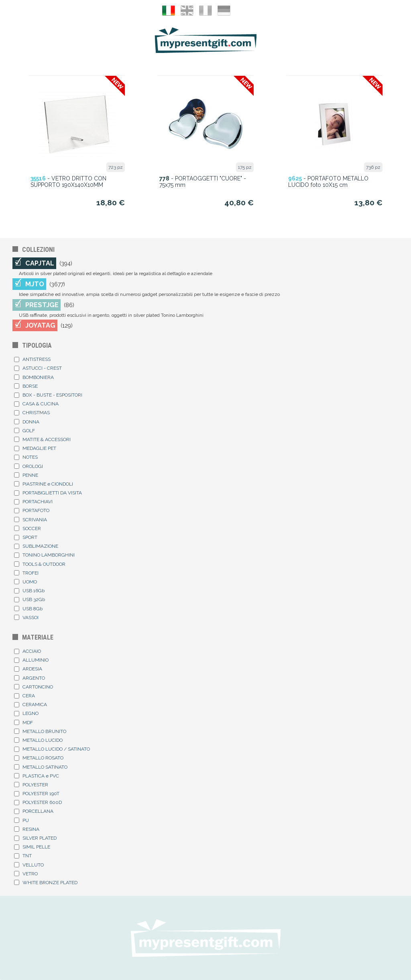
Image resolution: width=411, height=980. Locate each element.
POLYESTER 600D (38, 802)
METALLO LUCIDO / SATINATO (52, 749)
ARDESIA (28, 669)
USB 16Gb (29, 591)
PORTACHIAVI (33, 502)
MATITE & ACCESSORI (42, 439)
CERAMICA (31, 705)
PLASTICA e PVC (37, 776)
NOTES (26, 457)
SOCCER (27, 528)
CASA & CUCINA (36, 404)
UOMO (25, 582)
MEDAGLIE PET (35, 448)
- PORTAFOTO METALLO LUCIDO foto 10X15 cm (328, 182)
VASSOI (26, 618)
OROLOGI (28, 466)
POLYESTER (31, 785)
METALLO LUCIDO (38, 740)
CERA (24, 696)
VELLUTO (29, 865)
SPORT (26, 537)
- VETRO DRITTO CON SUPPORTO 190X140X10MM (68, 182)
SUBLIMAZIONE (36, 546)
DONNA (27, 422)
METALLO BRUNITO (40, 731)
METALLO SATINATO (41, 767)
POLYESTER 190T (37, 794)
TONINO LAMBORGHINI (44, 555)
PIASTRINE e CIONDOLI (44, 484)
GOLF (24, 431)
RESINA (27, 829)
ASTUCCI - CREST (38, 368)
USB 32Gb (30, 599)
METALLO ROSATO (39, 758)
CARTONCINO (34, 687)
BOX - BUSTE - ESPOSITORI (48, 395)
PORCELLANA (34, 811)
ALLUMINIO (31, 660)
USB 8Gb (28, 609)
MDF (23, 723)
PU (21, 820)
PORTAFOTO (32, 510)
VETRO (26, 874)
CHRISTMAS (32, 413)
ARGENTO (30, 678)
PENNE (26, 475)
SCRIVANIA (31, 520)
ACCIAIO (27, 651)
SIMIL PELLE (32, 847)
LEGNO (26, 713)
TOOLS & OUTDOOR (40, 564)
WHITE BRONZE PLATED (46, 883)
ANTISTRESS (32, 359)
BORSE (26, 386)
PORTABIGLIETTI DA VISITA (48, 493)
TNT (23, 856)
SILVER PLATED (35, 838)
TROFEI (26, 573)
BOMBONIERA (34, 377)
